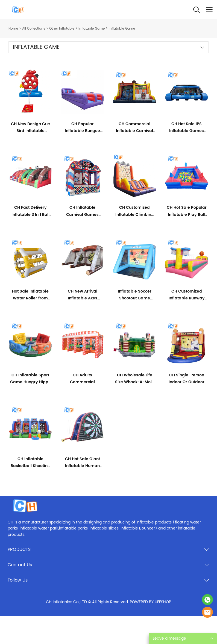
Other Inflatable (62, 29)
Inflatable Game (122, 29)
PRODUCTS (19, 549)
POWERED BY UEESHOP (150, 602)
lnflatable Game (92, 29)
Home (13, 29)
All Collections (34, 29)
